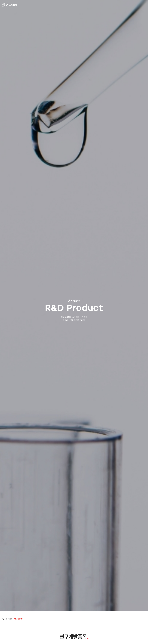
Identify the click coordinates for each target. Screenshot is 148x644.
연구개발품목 (19, 619)
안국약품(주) (11, 5)
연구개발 (9, 619)
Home (3, 619)
